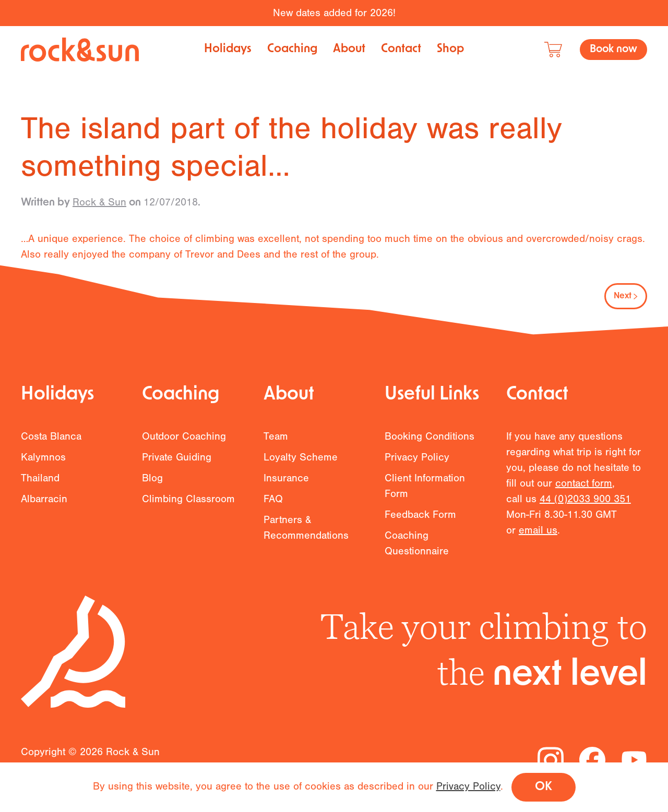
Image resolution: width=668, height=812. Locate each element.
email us (538, 540)
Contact (401, 49)
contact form (584, 493)
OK (544, 787)
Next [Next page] (626, 296)
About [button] (349, 49)
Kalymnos (43, 467)
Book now (613, 50)
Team (276, 446)
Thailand (40, 488)
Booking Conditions (430, 446)
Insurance (286, 488)
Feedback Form (420, 524)
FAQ (273, 509)
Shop (450, 49)
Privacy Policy (417, 467)
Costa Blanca (51, 446)
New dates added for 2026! (334, 13)
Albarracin (44, 509)
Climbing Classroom (188, 509)
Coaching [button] (292, 49)
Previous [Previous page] (50, 296)
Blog (152, 488)
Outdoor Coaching (184, 446)
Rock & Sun (99, 202)
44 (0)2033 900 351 (585, 509)
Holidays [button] (228, 49)
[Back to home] (80, 50)
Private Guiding (177, 467)
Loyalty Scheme (301, 467)
